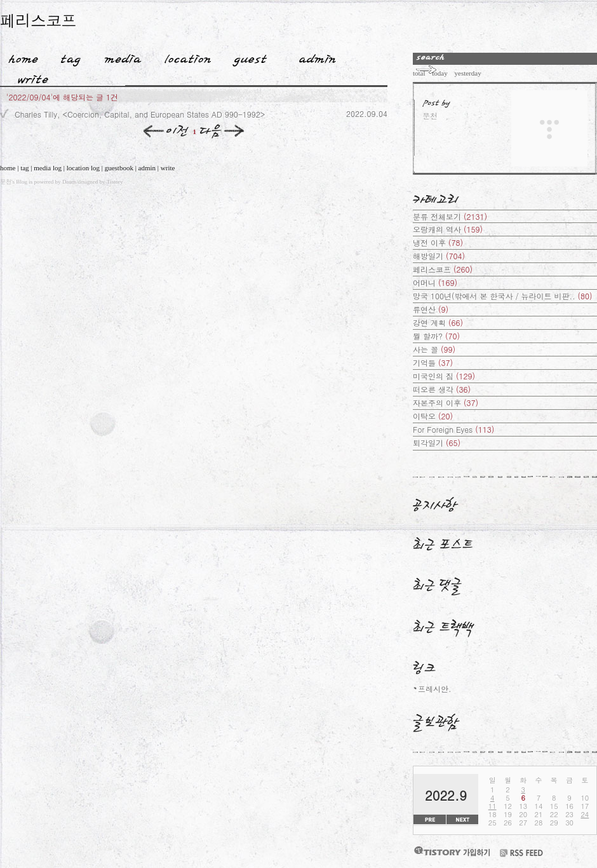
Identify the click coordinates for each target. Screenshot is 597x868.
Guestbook (246, 57)
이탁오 (433, 416)
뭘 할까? (436, 336)
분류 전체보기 (450, 216)
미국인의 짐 (444, 376)
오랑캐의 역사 (448, 229)
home (8, 168)
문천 (6, 182)
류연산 (431, 309)
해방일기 (439, 256)
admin (147, 168)
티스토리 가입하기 (452, 851)
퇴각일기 (437, 443)
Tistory (115, 182)
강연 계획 (438, 322)
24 (585, 814)
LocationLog (183, 57)
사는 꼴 (434, 349)
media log (48, 168)
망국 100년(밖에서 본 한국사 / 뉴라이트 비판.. (503, 296)
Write (33, 77)
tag (24, 168)
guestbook (119, 168)
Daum (69, 182)
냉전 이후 (438, 242)
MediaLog (118, 57)
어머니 (435, 282)
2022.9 (446, 795)
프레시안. (435, 688)
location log (83, 168)
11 (493, 806)
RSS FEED (521, 853)
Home (19, 57)
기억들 (433, 363)
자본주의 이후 (446, 403)
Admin (318, 57)
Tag (66, 57)
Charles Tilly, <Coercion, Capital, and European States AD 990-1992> (140, 114)
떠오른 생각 (442, 389)
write (168, 168)
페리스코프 (38, 20)
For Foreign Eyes (453, 429)
